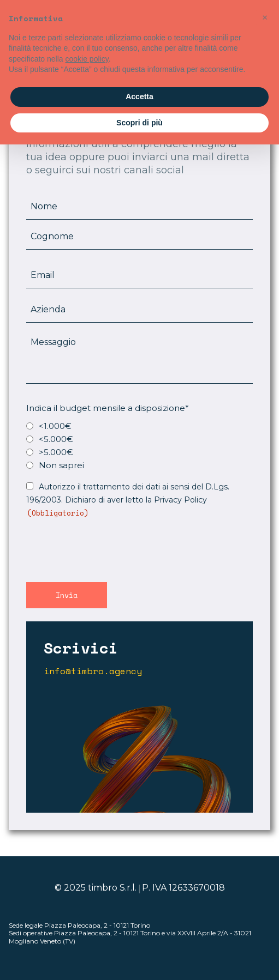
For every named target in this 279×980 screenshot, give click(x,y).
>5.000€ (56, 452)
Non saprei (61, 465)
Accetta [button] (139, 96)
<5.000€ (56, 439)
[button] (265, 17)
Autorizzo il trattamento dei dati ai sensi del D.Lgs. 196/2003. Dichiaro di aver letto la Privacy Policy (128, 500)
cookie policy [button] (87, 59)
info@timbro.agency (93, 671)
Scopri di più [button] (139, 123)
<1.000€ (55, 426)
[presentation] (109, 549)
